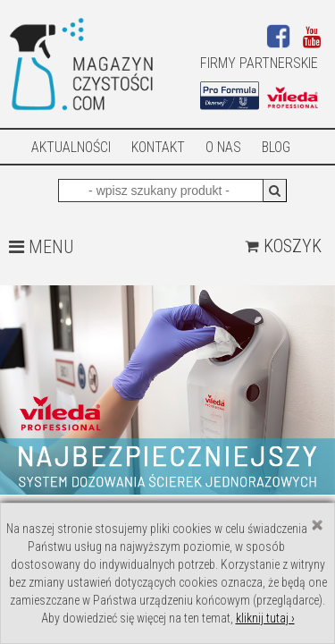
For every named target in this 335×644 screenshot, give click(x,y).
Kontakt (158, 147)
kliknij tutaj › (265, 618)
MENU (41, 247)
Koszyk (283, 246)
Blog (276, 147)
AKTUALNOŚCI (71, 147)
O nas (223, 147)
